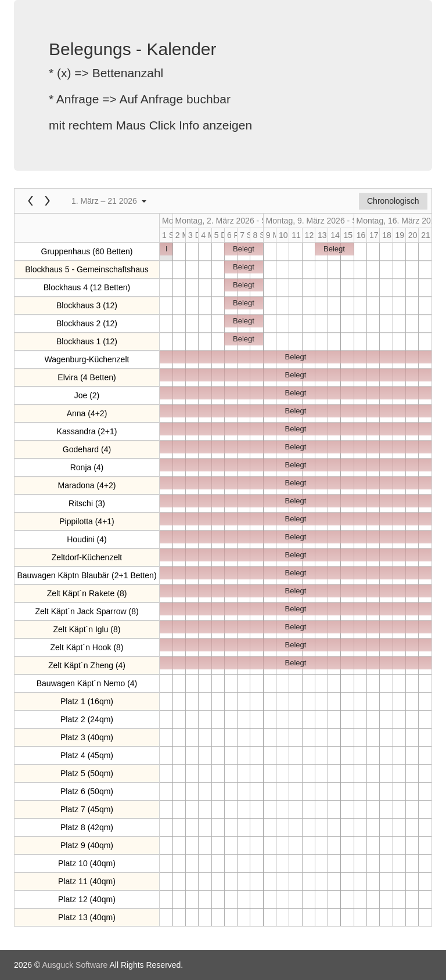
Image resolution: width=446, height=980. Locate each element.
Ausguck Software (75, 965)
